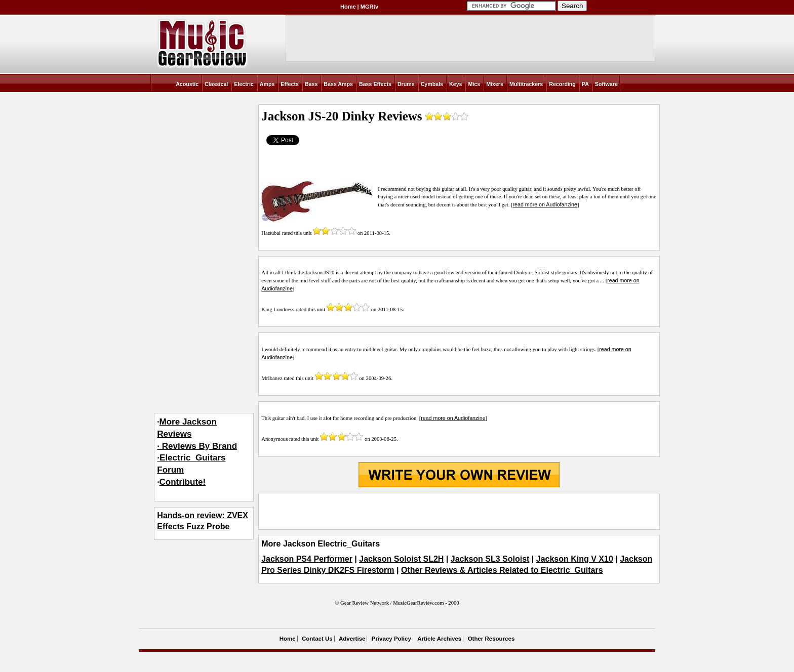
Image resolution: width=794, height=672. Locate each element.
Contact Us (317, 639)
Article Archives (439, 639)
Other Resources (491, 639)
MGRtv (369, 7)
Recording (562, 84)
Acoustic (187, 84)
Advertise (352, 639)
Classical (216, 84)
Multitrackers (526, 84)
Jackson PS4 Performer (307, 559)
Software (606, 84)
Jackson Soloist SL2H (401, 559)
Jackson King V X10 (575, 559)
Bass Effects (375, 84)
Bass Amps (338, 84)
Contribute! (183, 482)
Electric (244, 84)
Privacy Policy (391, 639)
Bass (311, 84)
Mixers (495, 84)
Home (348, 7)
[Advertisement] (459, 511)
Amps (267, 84)
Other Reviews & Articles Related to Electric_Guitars (502, 570)
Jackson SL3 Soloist (490, 559)
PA (585, 84)
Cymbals (432, 84)
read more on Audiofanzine (545, 204)
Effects (290, 84)
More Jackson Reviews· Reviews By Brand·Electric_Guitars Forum (197, 446)
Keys (455, 84)
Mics (474, 84)
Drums (406, 84)
